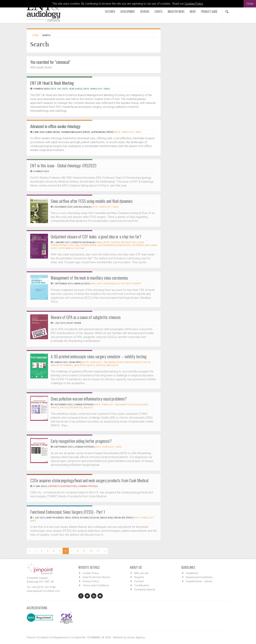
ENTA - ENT (56, 89)
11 (98, 551)
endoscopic (124, 245)
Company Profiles (88, 486)
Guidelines (192, 573)
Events (159, 12)
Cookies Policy (194, 4)
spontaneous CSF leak (72, 248)
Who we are (141, 573)
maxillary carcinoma (103, 284)
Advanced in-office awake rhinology (55, 126)
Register (139, 577)
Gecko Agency (136, 637)
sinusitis (88, 408)
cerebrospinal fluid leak (65, 245)
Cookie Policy (91, 573)
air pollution (130, 405)
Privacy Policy (91, 581)
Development (128, 12)
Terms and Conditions (96, 585)
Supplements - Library (199, 581)
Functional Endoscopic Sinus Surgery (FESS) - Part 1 (68, 512)
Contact (139, 581)
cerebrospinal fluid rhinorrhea (98, 245)
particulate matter (71, 408)
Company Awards (145, 589)
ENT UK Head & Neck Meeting (52, 83)
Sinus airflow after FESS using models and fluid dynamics (92, 201)
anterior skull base (132, 242)
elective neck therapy (129, 284)
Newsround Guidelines (199, 577)
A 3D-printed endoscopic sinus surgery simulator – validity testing (99, 356)
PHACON (146, 362)
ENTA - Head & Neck (72, 89)
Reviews (145, 12)
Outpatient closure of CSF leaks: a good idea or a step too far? (96, 236)
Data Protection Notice (96, 577)
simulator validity (84, 365)
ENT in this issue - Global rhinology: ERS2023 (63, 165)
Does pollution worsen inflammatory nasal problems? (89, 399)
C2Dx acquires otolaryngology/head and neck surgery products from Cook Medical (89, 480)
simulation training (62, 365)
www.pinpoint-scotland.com (43, 591)
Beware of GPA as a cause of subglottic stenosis (86, 317)
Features (110, 12)
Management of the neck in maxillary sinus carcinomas (89, 278)
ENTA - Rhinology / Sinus (97, 89)
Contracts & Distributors (62, 486)
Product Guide (209, 12)
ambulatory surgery (108, 242)
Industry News (176, 12)
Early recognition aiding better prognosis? (81, 441)
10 (91, 551)
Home (36, 35)
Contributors (142, 585)
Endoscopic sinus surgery (126, 362)
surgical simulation (107, 365)
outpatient (138, 245)
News (193, 12)
